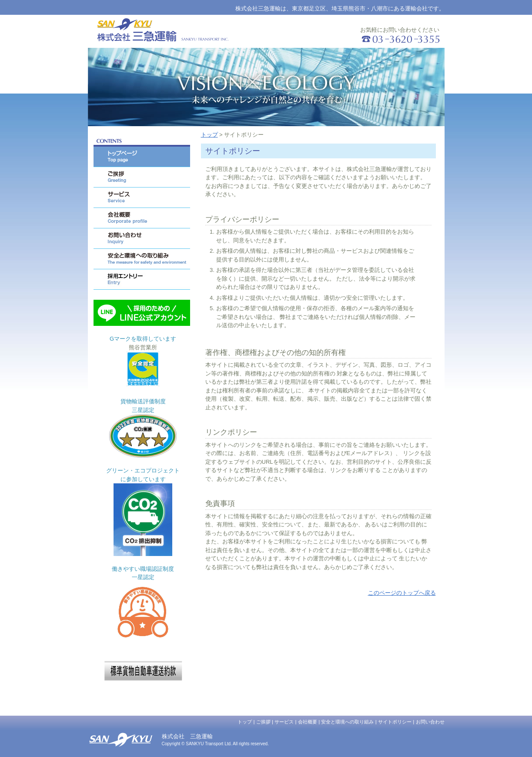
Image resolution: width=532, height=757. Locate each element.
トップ (209, 135)
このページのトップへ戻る (402, 593)
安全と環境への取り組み (347, 722)
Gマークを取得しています (143, 339)
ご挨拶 (263, 722)
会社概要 (308, 722)
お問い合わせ (430, 722)
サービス (284, 722)
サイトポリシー (395, 722)
